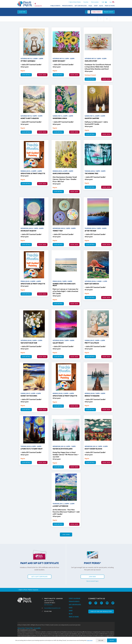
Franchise (86, 2)
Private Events (67, 6)
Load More (66, 534)
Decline (101, 640)
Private (109, 12)
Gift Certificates (81, 6)
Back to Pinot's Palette (75, 2)
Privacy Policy (29, 628)
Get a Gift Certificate (39, 577)
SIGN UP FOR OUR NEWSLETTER (101, 611)
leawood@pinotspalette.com (52, 608)
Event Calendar (75, 598)
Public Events (55, 6)
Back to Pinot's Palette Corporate (29, 590)
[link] (107, 19)
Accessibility (37, 628)
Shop (96, 6)
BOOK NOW (42, 75)
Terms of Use (21, 628)
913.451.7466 (48, 611)
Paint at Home (110, 6)
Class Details (26, 75)
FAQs (90, 6)
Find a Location (95, 2)
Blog (101, 6)
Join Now (92, 577)
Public (97, 12)
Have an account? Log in (92, 581)
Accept (112, 640)
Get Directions (48, 605)
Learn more (90, 640)
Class (22, 12)
